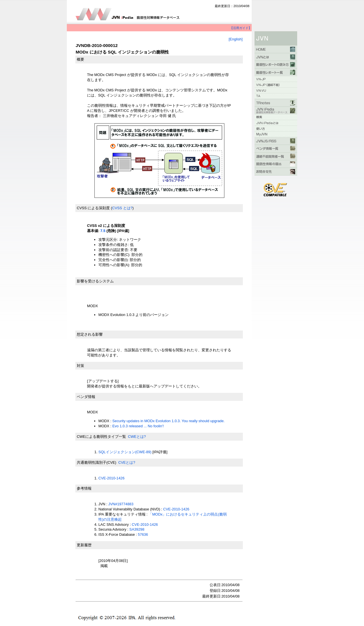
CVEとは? (127, 462)
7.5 (103, 231)
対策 (80, 366)
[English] (236, 39)
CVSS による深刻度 (93, 208)
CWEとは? (137, 437)
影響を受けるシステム (95, 281)
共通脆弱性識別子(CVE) (97, 462)
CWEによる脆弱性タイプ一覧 (101, 437)
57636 (143, 534)
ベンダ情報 (86, 397)
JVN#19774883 (121, 504)
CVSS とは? (122, 208)
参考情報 (84, 488)
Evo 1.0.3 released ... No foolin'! (138, 426)
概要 (80, 59)
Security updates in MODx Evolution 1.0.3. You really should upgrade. (168, 421)
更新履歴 (84, 545)
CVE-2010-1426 (111, 478)
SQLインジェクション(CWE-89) (125, 452)
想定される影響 (90, 334)
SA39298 (137, 529)
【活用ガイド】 (241, 28)
